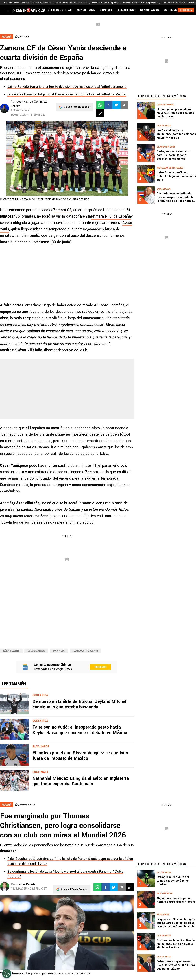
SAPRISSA (106, 10)
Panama (24, 37)
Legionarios (36, 651)
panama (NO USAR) (85, 651)
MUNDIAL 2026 (86, 10)
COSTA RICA (172, 10)
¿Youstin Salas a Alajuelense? (36, 3)
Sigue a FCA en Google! (77, 105)
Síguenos (100, 667)
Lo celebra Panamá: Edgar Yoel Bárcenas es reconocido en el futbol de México (67, 94)
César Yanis (11, 651)
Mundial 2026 (27, 805)
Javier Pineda (26, 884)
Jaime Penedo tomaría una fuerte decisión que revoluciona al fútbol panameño (67, 87)
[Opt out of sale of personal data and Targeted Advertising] (7, 974)
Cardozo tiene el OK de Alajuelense (140, 3)
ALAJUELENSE (126, 10)
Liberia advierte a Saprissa (105, 3)
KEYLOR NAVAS (150, 10)
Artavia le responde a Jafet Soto (72, 3)
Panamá (59, 651)
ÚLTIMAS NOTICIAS (60, 10)
